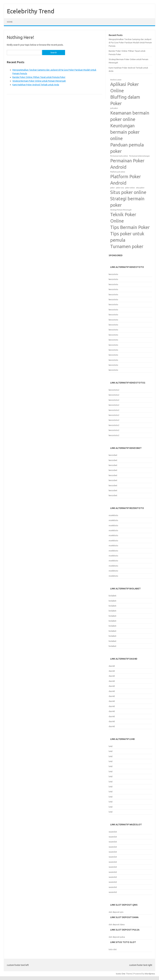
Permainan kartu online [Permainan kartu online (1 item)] (119, 156)
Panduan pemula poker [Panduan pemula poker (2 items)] (127, 148)
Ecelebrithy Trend (31, 11)
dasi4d (112, 666)
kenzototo (113, 274)
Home (10, 22)
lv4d (111, 746)
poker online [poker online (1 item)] (130, 188)
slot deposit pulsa (117, 937)
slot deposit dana (117, 924)
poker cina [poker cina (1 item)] (120, 188)
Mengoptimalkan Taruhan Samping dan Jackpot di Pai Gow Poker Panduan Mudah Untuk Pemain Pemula (130, 43)
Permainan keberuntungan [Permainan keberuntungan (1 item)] (139, 156)
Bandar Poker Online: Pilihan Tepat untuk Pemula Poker (39, 77)
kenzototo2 (114, 390)
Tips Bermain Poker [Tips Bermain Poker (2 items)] (130, 227)
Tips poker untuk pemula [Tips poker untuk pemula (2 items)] (127, 237)
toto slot (113, 949)
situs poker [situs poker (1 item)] (140, 188)
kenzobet (113, 455)
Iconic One (121, 974)
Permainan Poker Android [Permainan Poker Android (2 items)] (127, 164)
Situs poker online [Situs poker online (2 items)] (128, 192)
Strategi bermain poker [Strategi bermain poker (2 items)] (127, 202)
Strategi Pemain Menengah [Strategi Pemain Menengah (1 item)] (121, 210)
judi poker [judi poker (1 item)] (114, 108)
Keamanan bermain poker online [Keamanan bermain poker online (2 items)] (130, 116)
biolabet (112, 596)
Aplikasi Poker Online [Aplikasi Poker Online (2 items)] (125, 87)
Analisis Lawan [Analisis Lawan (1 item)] (116, 80)
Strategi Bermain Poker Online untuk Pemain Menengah (39, 81)
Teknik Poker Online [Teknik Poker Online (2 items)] (123, 218)
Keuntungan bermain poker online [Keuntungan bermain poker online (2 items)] (125, 132)
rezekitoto (113, 515)
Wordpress (150, 974)
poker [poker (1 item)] (112, 188)
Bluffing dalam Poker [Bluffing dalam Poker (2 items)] (125, 100)
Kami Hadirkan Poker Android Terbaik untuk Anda (36, 85)
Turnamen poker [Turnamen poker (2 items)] (127, 246)
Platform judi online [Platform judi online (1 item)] (118, 172)
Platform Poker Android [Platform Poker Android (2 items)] (126, 180)
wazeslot (113, 832)
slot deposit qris (116, 912)
